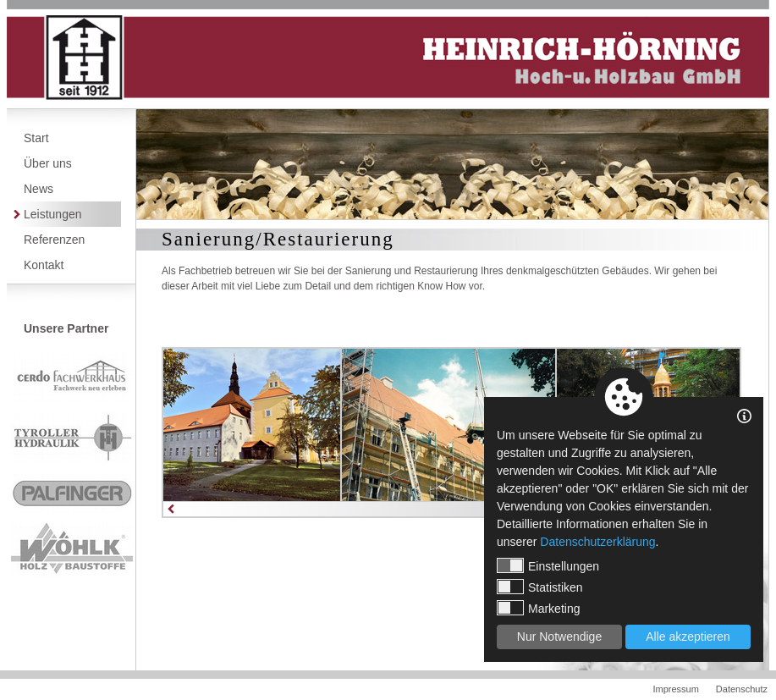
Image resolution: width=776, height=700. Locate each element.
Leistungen (53, 214)
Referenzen (54, 240)
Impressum (675, 689)
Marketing (538, 608)
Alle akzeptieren (688, 637)
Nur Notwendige (559, 637)
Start (36, 138)
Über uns (48, 163)
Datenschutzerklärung (597, 542)
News (39, 189)
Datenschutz (742, 689)
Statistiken (540, 587)
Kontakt (44, 265)
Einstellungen (548, 565)
